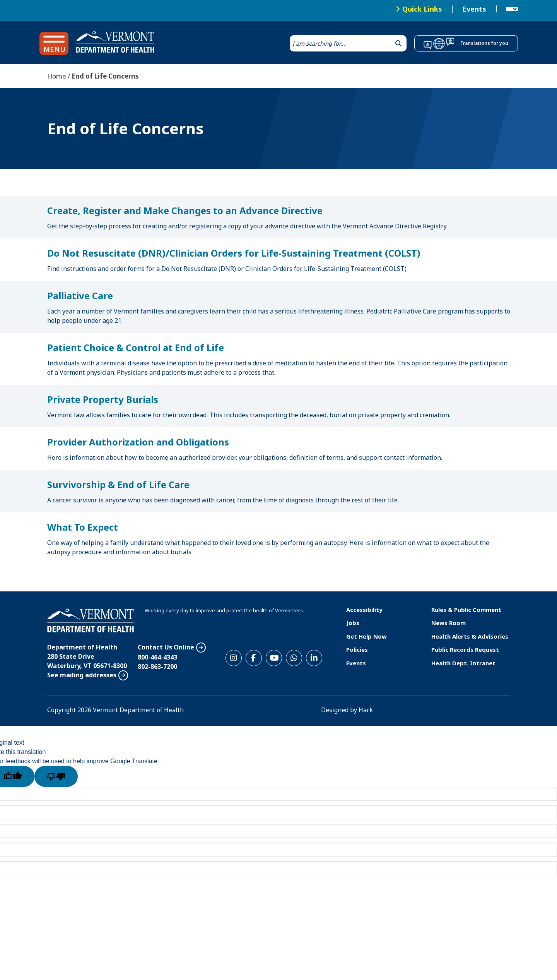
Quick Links (422, 9)
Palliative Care (80, 296)
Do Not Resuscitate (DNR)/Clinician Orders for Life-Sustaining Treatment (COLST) (234, 253)
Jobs (353, 623)
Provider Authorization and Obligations (138, 442)
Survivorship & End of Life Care (118, 484)
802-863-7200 (157, 666)
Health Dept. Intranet (463, 663)
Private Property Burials (103, 399)
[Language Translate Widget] (512, 9)
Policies (357, 649)
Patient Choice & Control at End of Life (136, 347)
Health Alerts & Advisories (470, 636)
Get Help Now (366, 636)
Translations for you (484, 43)
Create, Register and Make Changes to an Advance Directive (185, 210)
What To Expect (83, 527)
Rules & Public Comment (466, 610)
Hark (366, 710)
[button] (54, 43)
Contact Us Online (166, 647)
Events (474, 9)
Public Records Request (465, 649)
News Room (449, 623)
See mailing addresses (82, 675)
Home (57, 76)
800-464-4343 (157, 657)
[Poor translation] (56, 776)
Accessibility (364, 610)
